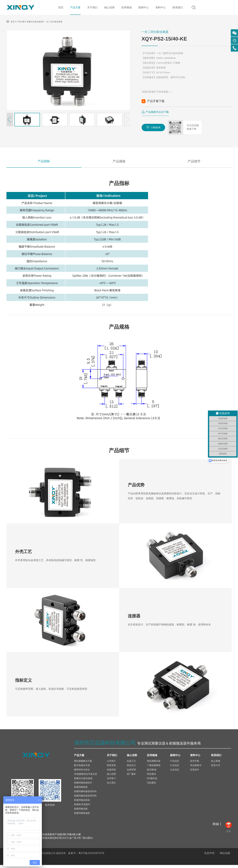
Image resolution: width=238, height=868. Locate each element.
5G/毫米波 (152, 781)
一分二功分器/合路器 (54, 23)
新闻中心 (143, 8)
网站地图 (225, 856)
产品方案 (75, 8)
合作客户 (111, 781)
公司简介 (111, 764)
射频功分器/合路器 (35, 23)
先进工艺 (131, 764)
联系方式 (216, 768)
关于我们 (92, 8)
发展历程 (111, 772)
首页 (60, 8)
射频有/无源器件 (82, 807)
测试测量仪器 (154, 764)
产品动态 (175, 764)
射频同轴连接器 (82, 803)
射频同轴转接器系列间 (85, 798)
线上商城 (216, 764)
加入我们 (111, 785)
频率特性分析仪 (82, 772)
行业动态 (175, 768)
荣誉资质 (111, 768)
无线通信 (151, 785)
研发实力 (131, 768)
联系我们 (177, 8)
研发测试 (151, 777)
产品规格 (119, 163)
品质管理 (131, 772)
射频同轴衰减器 (82, 816)
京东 (229, 830)
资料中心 (160, 8)
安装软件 (195, 772)
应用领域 (126, 8)
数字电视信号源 (82, 768)
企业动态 (175, 772)
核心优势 (109, 8)
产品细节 (194, 163)
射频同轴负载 (81, 811)
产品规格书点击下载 (157, 113)
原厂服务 (131, 777)
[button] (10, 121)
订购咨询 (154, 128)
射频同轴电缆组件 (83, 785)
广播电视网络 (154, 768)
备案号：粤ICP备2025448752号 (86, 856)
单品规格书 (196, 768)
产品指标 (44, 163)
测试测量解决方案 (83, 764)
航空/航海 (152, 772)
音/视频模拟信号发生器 (86, 777)
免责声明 (209, 856)
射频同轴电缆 (81, 790)
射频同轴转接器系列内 (85, 794)
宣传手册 (195, 764)
